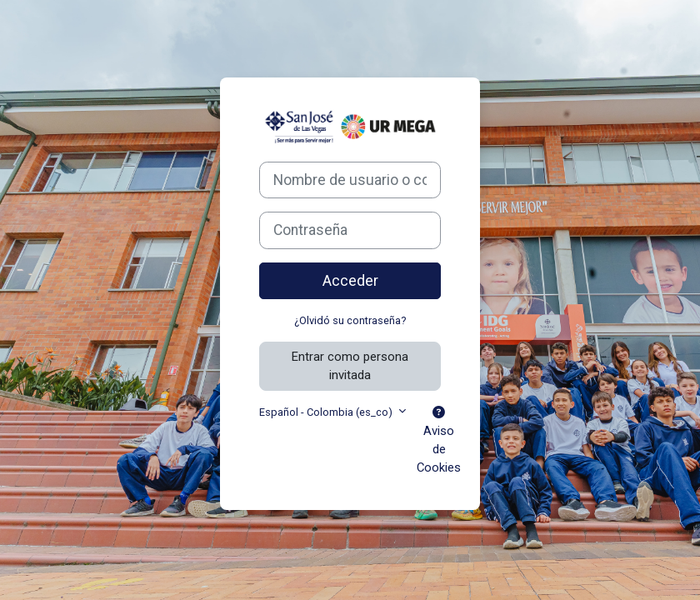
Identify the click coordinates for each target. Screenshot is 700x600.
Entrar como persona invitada (350, 366)
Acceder (350, 281)
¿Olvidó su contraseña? (350, 320)
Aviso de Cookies (439, 441)
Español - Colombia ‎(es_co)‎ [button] (327, 412)
